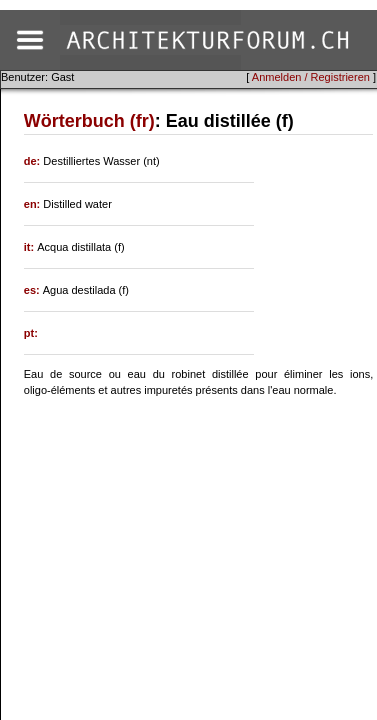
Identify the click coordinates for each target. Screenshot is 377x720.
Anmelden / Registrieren (311, 77)
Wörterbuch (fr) (89, 121)
